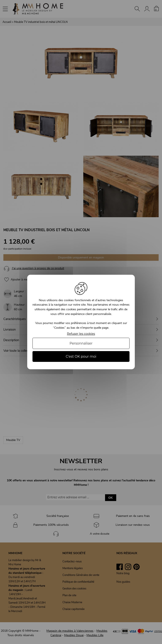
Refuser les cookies (81, 334)
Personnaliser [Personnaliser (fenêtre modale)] (81, 343)
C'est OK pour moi (81, 356)
